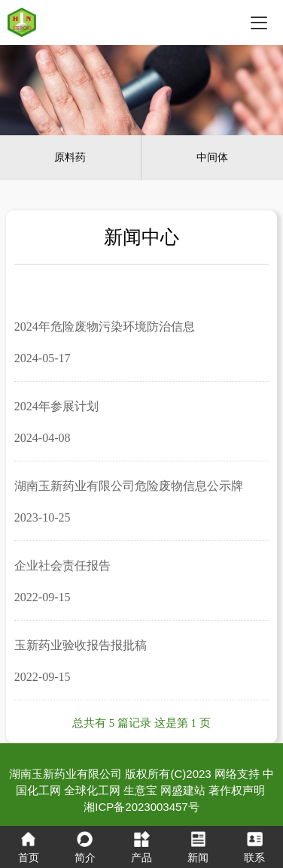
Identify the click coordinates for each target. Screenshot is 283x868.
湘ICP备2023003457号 (141, 807)
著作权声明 (237, 790)
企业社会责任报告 (62, 566)
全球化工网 (92, 790)
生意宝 (140, 790)
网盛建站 (183, 790)
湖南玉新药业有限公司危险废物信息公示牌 (129, 486)
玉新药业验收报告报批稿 (81, 645)
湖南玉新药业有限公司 (65, 774)
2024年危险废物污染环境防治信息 (105, 327)
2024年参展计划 (56, 406)
